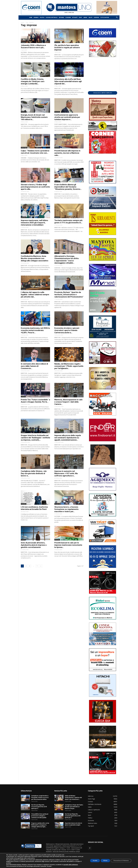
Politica (42, 17)
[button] (116, 18)
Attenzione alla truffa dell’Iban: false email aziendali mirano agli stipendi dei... (68, 81)
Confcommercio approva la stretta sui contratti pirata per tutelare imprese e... (67, 117)
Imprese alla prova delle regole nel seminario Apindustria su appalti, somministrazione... (68, 438)
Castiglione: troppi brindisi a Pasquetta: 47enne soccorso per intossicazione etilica (40, 798)
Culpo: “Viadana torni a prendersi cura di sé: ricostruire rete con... (35, 152)
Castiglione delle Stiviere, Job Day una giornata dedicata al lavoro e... (34, 473)
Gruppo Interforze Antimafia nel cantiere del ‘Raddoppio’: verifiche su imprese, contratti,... (35, 438)
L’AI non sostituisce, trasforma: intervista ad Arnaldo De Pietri (34, 508)
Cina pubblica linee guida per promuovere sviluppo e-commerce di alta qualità (40, 816)
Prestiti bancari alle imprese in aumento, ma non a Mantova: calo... (67, 153)
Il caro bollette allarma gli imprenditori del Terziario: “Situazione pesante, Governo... (68, 187)
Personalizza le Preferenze (121, 861)
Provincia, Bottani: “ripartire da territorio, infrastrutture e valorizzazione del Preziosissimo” (69, 295)
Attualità (75, 17)
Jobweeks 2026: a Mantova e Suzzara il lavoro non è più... (33, 46)
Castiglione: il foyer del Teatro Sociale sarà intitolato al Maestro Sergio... (74, 807)
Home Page (24, 148)
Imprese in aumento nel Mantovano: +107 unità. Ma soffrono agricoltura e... (66, 473)
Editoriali (61, 17)
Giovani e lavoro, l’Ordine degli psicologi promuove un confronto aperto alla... (35, 187)
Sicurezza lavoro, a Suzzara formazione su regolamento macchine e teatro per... (66, 509)
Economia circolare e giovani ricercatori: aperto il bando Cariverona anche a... (67, 330)
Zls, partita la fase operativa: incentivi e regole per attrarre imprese (67, 48)
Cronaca (36, 17)
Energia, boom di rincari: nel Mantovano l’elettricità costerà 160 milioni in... (34, 117)
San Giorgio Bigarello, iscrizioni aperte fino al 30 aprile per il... (39, 807)
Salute (90, 17)
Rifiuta (105, 861)
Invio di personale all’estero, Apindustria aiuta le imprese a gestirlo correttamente (34, 545)
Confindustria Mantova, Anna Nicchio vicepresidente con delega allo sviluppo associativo (35, 258)
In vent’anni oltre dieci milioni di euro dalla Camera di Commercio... (34, 366)
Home (31, 17)
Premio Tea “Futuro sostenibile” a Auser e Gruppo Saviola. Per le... (35, 401)
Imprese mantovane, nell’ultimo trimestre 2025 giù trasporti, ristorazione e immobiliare (34, 223)
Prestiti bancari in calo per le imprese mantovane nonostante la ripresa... (68, 545)
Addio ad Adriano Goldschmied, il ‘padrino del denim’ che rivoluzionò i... (73, 798)
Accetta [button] (95, 861)
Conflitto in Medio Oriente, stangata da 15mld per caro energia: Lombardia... (33, 81)
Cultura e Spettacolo (52, 17)
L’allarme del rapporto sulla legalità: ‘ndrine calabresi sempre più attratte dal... (35, 295)
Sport (80, 17)
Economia (68, 17)
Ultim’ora (96, 17)
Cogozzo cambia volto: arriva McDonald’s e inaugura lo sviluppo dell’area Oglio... (40, 825)
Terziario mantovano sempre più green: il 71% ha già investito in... (68, 221)
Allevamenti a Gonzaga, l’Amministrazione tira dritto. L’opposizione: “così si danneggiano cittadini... (67, 260)
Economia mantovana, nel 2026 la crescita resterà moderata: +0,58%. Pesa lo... (35, 330)
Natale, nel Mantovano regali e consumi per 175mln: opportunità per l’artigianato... (69, 366)
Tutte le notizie (105, 17)
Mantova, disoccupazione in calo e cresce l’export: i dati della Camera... (68, 402)
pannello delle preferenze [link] (71, 865)
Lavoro (85, 17)
